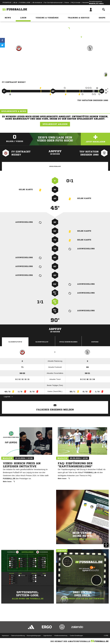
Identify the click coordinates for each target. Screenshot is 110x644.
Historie (95, 342)
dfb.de (15, 3)
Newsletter (86, 3)
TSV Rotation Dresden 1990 (90, 59)
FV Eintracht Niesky (19, 57)
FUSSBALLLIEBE (25, 3)
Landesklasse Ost (55, 29)
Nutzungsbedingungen (34, 636)
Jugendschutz (48, 636)
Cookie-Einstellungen (76, 636)
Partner (67, 3)
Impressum (5, 636)
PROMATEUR (7, 3)
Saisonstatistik (15, 342)
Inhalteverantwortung (61, 636)
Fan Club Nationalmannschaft (53, 3)
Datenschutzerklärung (18, 636)
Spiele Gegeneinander (68, 342)
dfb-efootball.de (37, 3)
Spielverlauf (55, 166)
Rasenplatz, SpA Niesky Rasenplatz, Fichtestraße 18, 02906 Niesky (55, 37)
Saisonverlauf (42, 342)
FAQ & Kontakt (76, 3)
